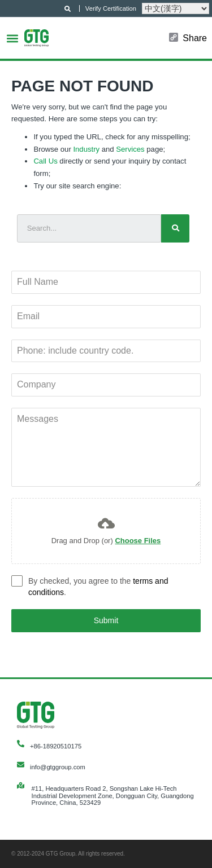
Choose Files (138, 541)
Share (195, 38)
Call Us (45, 161)
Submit (106, 620)
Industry (86, 149)
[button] (12, 38)
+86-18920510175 (56, 746)
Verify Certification (111, 8)
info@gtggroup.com (58, 767)
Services (130, 149)
